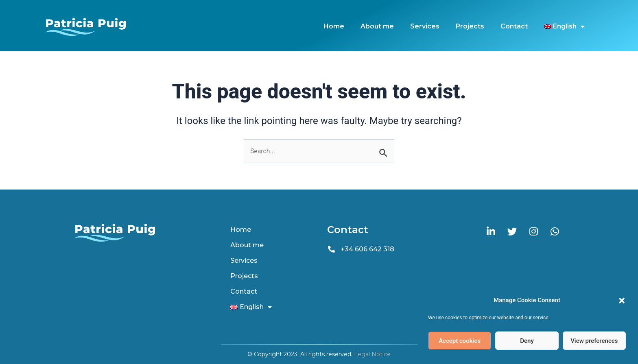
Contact (514, 26)
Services (425, 26)
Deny (527, 341)
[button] (622, 301)
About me (377, 26)
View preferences (594, 341)
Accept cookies (460, 341)
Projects (470, 26)
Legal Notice (372, 354)
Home (334, 26)
